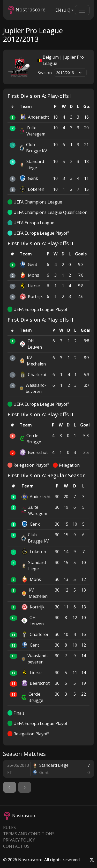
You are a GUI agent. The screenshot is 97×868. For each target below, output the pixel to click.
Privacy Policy (19, 840)
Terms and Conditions (29, 834)
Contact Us (16, 846)
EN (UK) (63, 10)
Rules (9, 828)
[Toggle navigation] (82, 10)
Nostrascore (27, 10)
